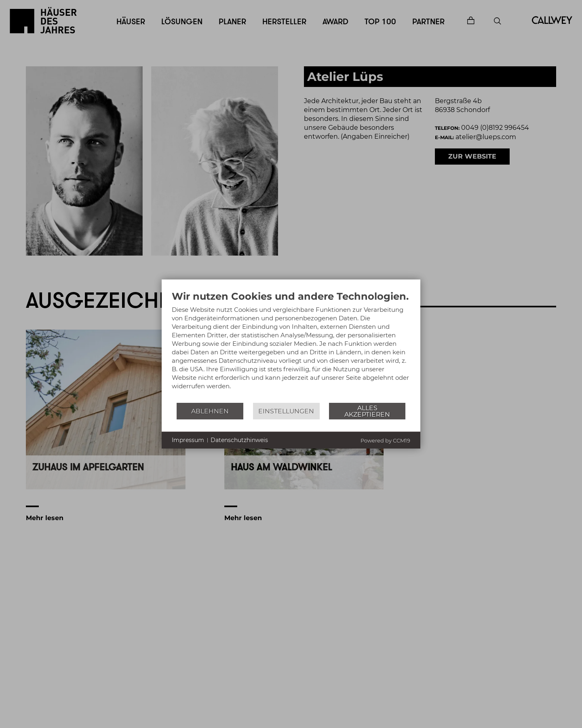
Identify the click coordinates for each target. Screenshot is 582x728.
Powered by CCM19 (385, 440)
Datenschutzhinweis (239, 440)
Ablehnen (210, 411)
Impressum (188, 440)
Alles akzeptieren (367, 411)
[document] (291, 346)
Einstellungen (286, 411)
